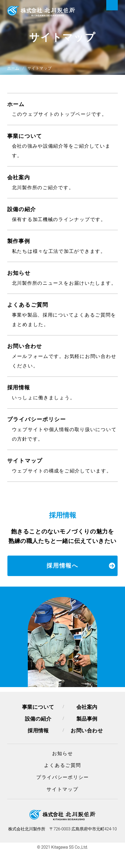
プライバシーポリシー (37, 419)
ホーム (16, 104)
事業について (25, 136)
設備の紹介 (22, 209)
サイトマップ (25, 461)
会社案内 (19, 177)
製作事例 (19, 241)
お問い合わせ (25, 346)
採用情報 (19, 387)
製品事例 (87, 719)
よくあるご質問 (28, 305)
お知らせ (19, 273)
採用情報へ (81, 566)
